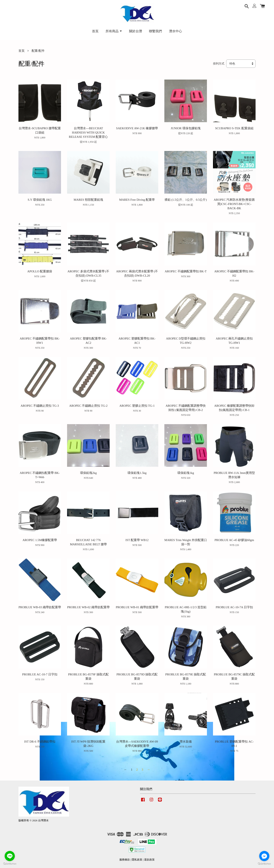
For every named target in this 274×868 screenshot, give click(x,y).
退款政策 (149, 860)
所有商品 (114, 31)
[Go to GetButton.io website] (264, 864)
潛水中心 (176, 31)
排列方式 (219, 64)
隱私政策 (137, 860)
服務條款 (125, 860)
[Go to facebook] (264, 856)
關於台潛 (136, 31)
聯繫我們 (155, 31)
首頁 (95, 31)
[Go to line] (10, 856)
